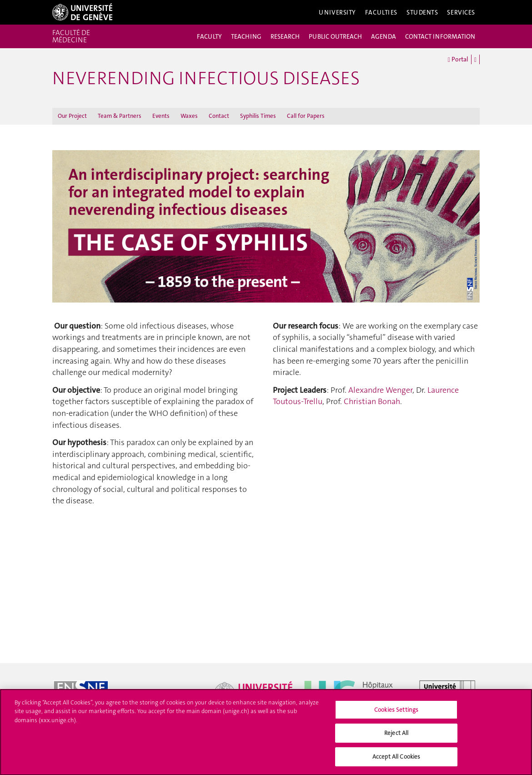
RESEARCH (285, 36)
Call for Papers (306, 116)
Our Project (72, 116)
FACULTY (209, 36)
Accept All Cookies (396, 761)
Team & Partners (120, 116)
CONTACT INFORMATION (440, 36)
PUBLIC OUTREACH (335, 36)
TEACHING (246, 36)
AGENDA (384, 36)
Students (422, 12)
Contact (219, 116)
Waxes (189, 116)
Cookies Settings (396, 714)
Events (161, 116)
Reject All (396, 737)
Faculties (381, 12)
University (337, 12)
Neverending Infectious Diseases (206, 78)
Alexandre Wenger (380, 390)
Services (461, 12)
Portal (458, 60)
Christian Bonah (372, 401)
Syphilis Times (258, 116)
